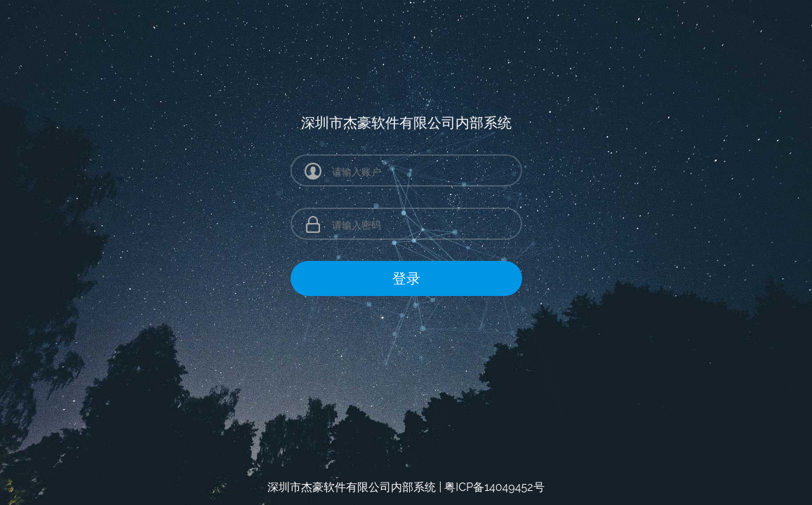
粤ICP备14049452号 (494, 487)
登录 (406, 278)
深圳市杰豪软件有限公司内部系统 (352, 487)
